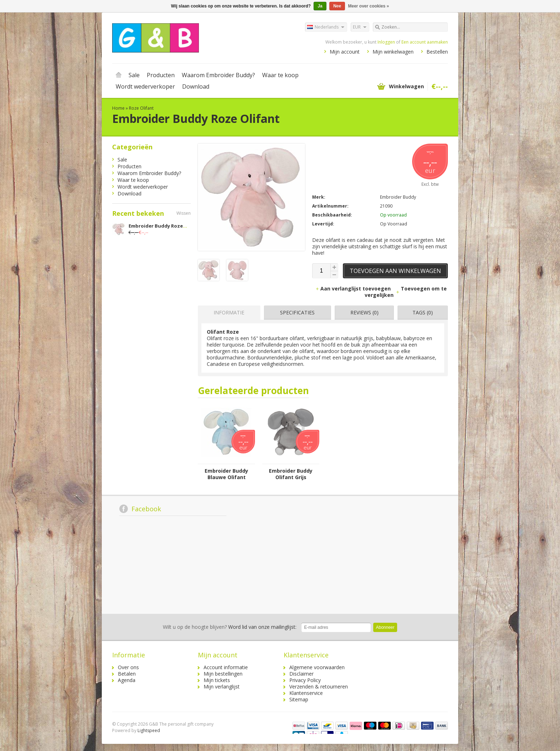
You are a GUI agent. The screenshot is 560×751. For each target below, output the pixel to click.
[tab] (227, 313)
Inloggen (386, 42)
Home (119, 75)
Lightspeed (149, 730)
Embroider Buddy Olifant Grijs (291, 474)
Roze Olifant (141, 108)
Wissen (184, 213)
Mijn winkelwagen (393, 52)
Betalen (127, 674)
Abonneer (385, 627)
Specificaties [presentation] (297, 312)
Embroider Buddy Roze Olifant (165, 226)
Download (196, 86)
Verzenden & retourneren (319, 687)
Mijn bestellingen (223, 674)
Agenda (127, 680)
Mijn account (345, 52)
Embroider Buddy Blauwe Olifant (226, 474)
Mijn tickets (217, 680)
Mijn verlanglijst (222, 687)
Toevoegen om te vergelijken (406, 292)
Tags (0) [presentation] (423, 312)
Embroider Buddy (398, 197)
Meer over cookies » (369, 6)
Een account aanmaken (425, 42)
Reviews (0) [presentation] (364, 312)
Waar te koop (280, 75)
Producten (161, 75)
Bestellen (437, 52)
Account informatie (226, 667)
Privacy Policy (305, 680)
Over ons (128, 667)
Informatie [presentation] (229, 312)
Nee (337, 6)
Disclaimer (301, 674)
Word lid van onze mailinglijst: (230, 627)
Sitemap (299, 699)
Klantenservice (306, 693)
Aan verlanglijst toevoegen (354, 289)
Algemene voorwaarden (317, 667)
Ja (320, 6)
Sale (134, 75)
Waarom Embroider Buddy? (218, 75)
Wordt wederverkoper (145, 86)
